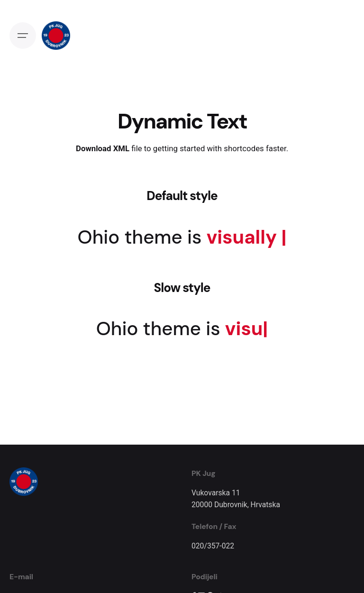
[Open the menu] (23, 36)
